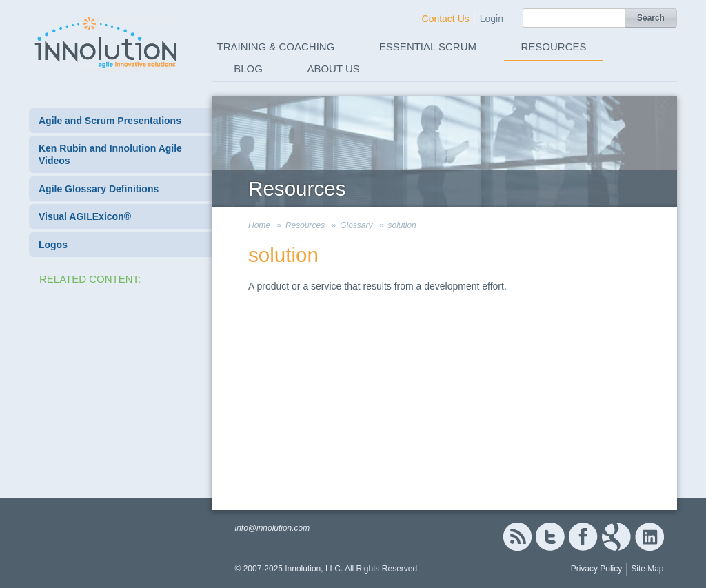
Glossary (356, 225)
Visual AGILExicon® (85, 216)
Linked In (649, 537)
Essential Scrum (428, 47)
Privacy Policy (597, 569)
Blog (248, 69)
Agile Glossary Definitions (99, 189)
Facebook (583, 537)
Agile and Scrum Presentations (110, 121)
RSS (517, 537)
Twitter (550, 537)
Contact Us (446, 19)
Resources (554, 47)
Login (492, 19)
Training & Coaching (276, 47)
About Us (333, 69)
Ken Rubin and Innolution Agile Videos (110, 154)
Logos (53, 245)
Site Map (647, 569)
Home (259, 225)
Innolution (107, 42)
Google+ (616, 537)
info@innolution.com (272, 528)
